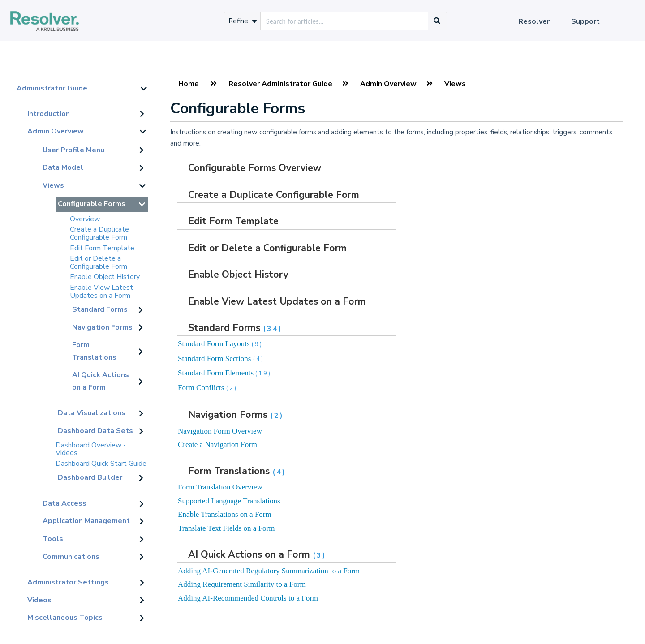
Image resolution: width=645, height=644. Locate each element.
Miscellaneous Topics (65, 618)
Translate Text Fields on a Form (226, 528)
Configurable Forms (92, 204)
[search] (344, 21)
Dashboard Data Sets (95, 431)
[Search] (437, 21)
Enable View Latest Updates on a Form (101, 292)
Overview (85, 219)
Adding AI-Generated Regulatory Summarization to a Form (269, 571)
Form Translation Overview (220, 487)
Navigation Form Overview (220, 431)
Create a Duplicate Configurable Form (99, 233)
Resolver (534, 21)
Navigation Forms (102, 327)
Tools (53, 539)
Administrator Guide (52, 88)
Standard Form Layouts (220, 344)
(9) (257, 344)
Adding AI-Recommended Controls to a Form (248, 598)
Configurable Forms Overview (255, 168)
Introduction (49, 114)
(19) (263, 374)
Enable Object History (105, 277)
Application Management (86, 521)
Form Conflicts (208, 388)
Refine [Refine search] (243, 21)
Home (189, 84)
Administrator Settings (68, 582)
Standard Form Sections (221, 358)
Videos (39, 600)
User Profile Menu (73, 150)
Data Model (63, 167)
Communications (71, 557)
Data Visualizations (92, 413)
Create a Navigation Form (217, 444)
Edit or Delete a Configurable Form (99, 262)
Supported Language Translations (229, 501)
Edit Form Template (102, 248)
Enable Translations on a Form (225, 514)
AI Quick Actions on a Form (101, 381)
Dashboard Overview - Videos (91, 449)
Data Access (64, 503)
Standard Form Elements (225, 373)
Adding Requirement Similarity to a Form (242, 584)
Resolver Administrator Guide (280, 84)
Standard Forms (100, 309)
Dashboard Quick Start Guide (101, 464)
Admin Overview (56, 131)
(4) (259, 359)
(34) (273, 329)
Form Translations (94, 351)
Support (585, 21)
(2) (232, 388)
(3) (320, 555)
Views (53, 185)
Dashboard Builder (90, 477)
